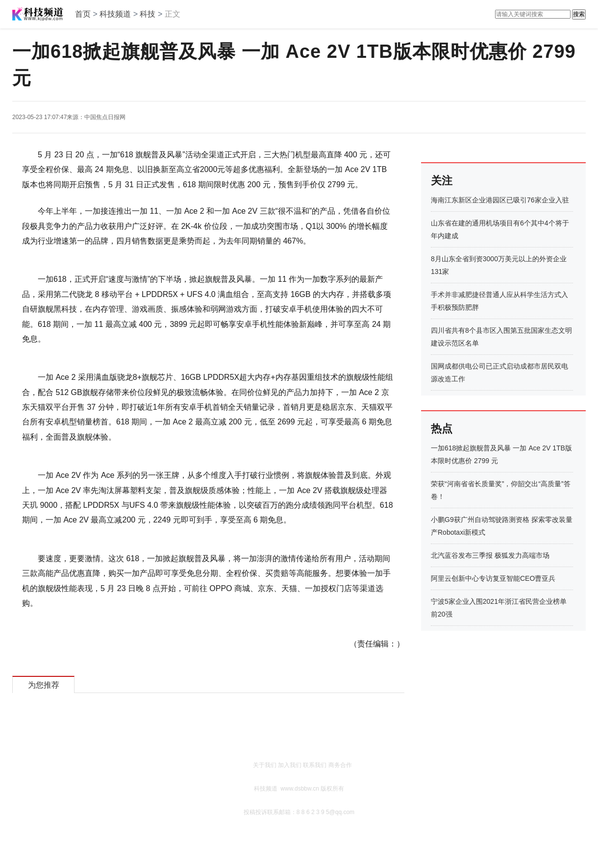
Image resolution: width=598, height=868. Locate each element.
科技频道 (115, 14)
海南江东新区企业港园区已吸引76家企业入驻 (500, 200)
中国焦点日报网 (105, 117)
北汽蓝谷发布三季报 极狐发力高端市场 (490, 555)
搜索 (579, 14)
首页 (83, 14)
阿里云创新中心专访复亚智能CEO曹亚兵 (493, 578)
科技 (148, 14)
